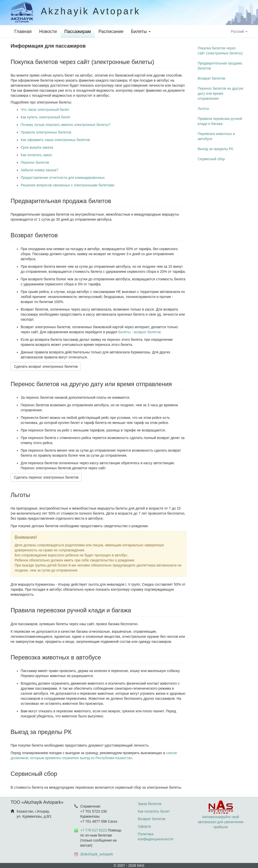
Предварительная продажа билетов (220, 66)
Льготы (203, 109)
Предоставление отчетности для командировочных (63, 178)
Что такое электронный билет (45, 110)
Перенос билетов (35, 162)
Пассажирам (77, 31)
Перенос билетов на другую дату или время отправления (221, 93)
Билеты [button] (141, 31)
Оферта (144, 826)
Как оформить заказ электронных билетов (55, 140)
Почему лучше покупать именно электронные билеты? (66, 125)
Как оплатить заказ (36, 155)
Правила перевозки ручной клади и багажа (220, 121)
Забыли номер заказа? (39, 170)
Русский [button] (239, 31)
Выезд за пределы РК (216, 149)
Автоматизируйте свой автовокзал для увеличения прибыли (221, 817)
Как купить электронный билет (46, 117)
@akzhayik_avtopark (97, 854)
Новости (48, 31)
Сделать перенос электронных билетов (46, 477)
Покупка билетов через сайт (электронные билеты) (220, 51)
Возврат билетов (212, 78)
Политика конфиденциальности (156, 837)
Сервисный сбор (211, 159)
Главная (23, 31)
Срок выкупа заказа (37, 147)
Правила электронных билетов (46, 132)
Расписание (111, 31)
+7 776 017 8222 (94, 830)
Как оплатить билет (154, 811)
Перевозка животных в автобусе (216, 136)
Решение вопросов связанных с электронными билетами (67, 185)
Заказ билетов (150, 804)
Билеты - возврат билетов (140, 332)
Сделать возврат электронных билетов (46, 366)
